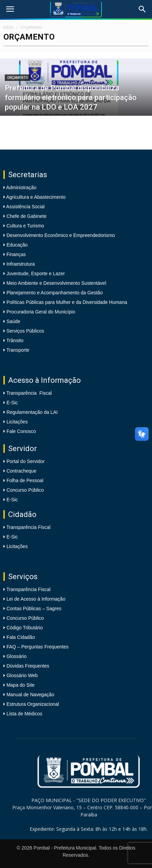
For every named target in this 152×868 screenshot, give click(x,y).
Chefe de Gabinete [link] (26, 216)
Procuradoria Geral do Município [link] (41, 312)
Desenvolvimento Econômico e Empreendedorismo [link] (60, 235)
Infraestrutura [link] (20, 264)
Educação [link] (16, 245)
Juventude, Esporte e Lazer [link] (35, 274)
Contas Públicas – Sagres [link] (34, 608)
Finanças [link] (16, 254)
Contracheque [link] (21, 471)
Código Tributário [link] (25, 628)
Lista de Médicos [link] (24, 714)
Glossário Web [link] (22, 675)
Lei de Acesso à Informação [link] (36, 599)
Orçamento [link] (18, 78)
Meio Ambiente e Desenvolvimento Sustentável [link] (56, 283)
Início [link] (9, 27)
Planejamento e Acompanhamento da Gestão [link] (54, 293)
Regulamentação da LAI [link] (32, 412)
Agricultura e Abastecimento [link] (35, 197)
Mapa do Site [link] (21, 685)
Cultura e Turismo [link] (25, 226)
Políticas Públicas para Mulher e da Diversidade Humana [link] (66, 302)
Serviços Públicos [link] (25, 331)
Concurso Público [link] (25, 490)
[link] (10, 9)
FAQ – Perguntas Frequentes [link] (37, 647)
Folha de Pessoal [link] (25, 480)
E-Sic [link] (12, 403)
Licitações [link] (17, 422)
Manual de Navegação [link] (30, 695)
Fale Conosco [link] (21, 431)
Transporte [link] (17, 350)
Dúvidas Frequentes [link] (28, 666)
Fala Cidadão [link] (21, 637)
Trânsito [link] (14, 340)
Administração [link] (21, 187)
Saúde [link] (13, 321)
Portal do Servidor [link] (26, 461)
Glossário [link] (17, 656)
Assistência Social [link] (25, 207)
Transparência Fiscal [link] (29, 393)
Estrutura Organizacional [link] (33, 704)
